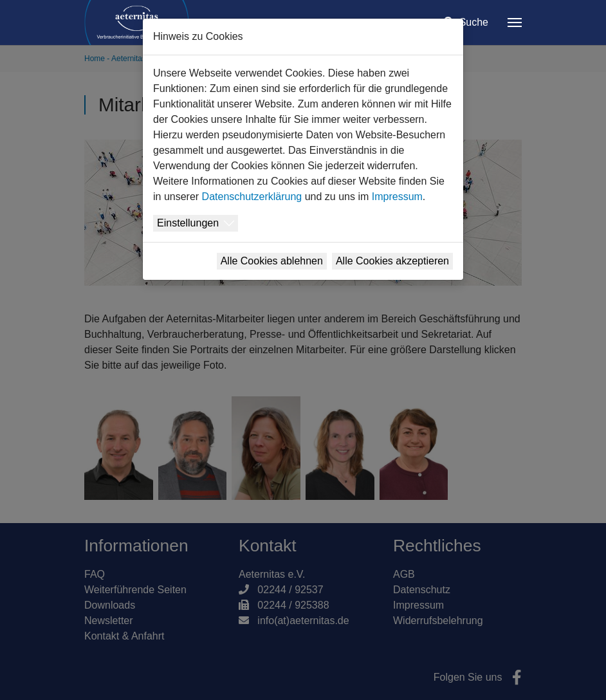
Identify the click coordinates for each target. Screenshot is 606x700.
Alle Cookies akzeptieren (392, 261)
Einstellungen (188, 223)
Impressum (397, 197)
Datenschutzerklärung (252, 197)
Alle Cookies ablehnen (272, 261)
